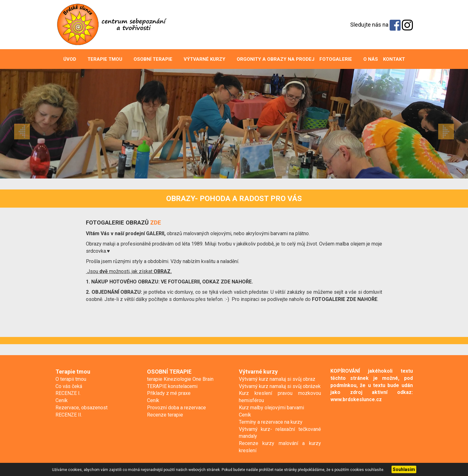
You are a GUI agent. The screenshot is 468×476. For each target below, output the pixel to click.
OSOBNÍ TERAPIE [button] (150, 59)
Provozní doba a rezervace (176, 408)
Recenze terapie (165, 415)
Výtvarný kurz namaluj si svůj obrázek (280, 386)
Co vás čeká (69, 386)
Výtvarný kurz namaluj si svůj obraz (277, 379)
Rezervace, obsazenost (82, 408)
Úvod (70, 59)
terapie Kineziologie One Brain (180, 379)
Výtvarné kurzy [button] (201, 59)
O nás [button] (368, 59)
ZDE (156, 223)
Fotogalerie (336, 59)
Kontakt (394, 59)
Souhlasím (404, 469)
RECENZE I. (68, 393)
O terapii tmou (71, 379)
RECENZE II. (69, 415)
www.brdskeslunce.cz (356, 399)
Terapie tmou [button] (102, 59)
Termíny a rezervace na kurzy (271, 422)
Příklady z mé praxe (169, 393)
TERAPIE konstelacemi (172, 386)
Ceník (62, 400)
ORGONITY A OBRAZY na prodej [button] (272, 59)
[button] (35, 124)
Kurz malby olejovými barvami (271, 408)
